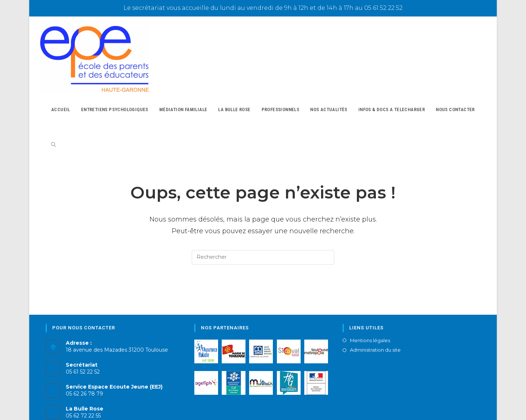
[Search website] (54, 126)
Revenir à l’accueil (263, 275)
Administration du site (375, 337)
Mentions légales (370, 327)
